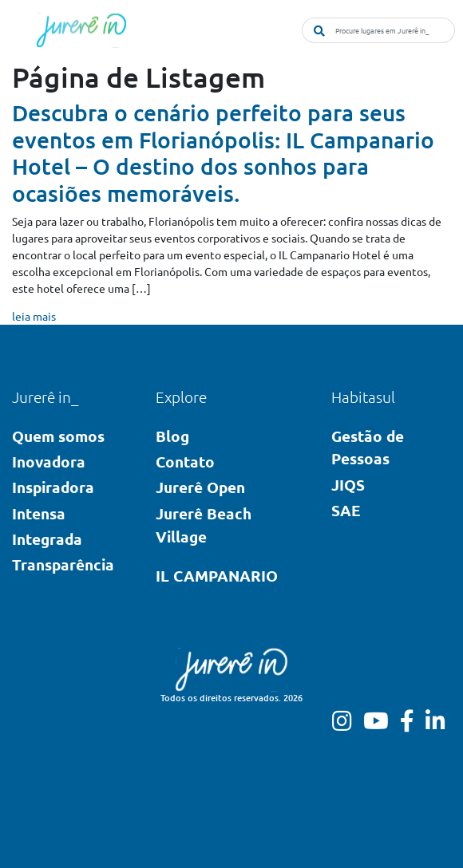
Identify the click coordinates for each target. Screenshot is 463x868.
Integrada (47, 539)
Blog (172, 436)
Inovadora (49, 462)
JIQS (348, 485)
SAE (346, 510)
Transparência (63, 564)
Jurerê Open (200, 487)
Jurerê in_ (45, 397)
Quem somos (58, 436)
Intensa (39, 513)
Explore (181, 397)
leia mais (34, 316)
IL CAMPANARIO (217, 576)
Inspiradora (53, 487)
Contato (185, 462)
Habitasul (363, 397)
